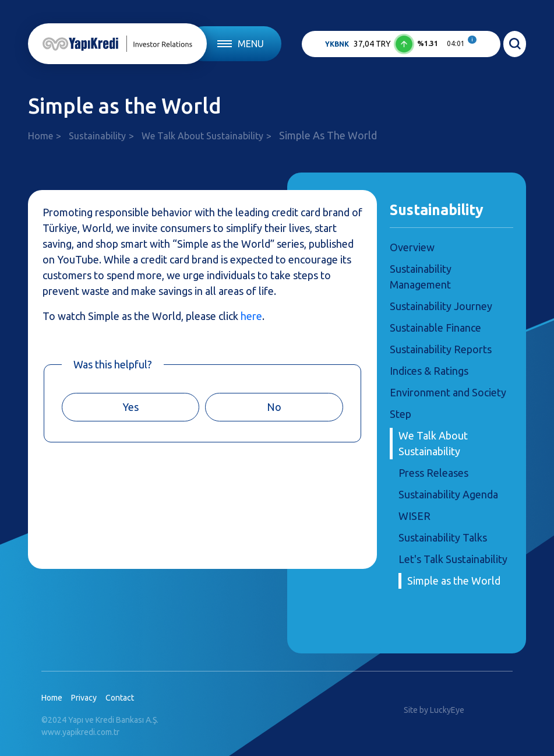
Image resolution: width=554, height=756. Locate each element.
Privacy (84, 698)
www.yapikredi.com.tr (80, 732)
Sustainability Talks (443, 537)
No (274, 407)
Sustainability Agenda (448, 494)
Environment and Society (448, 392)
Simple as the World (454, 581)
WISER (414, 516)
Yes (130, 407)
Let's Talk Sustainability (453, 559)
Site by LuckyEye (434, 710)
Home (40, 136)
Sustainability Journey (441, 306)
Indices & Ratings (429, 371)
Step (400, 414)
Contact (120, 698)
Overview (412, 247)
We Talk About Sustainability (202, 136)
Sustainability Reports (441, 349)
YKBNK (337, 44)
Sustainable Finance (435, 328)
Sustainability (97, 136)
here (251, 316)
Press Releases (433, 473)
